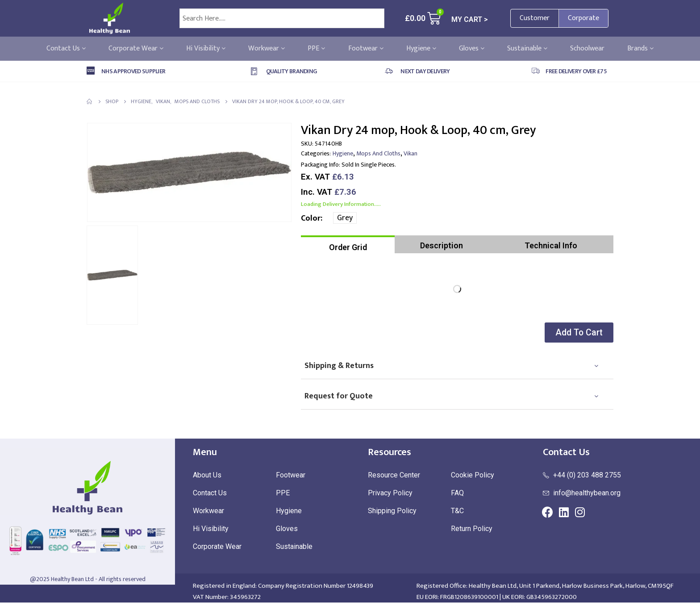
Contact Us (66, 49)
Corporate (583, 18)
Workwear (267, 49)
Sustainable (527, 49)
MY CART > (470, 19)
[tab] (348, 244)
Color (311, 218)
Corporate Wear (136, 49)
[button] (577, 333)
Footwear (366, 49)
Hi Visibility (206, 49)
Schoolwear (587, 49)
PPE (316, 49)
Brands (640, 49)
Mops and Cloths (378, 153)
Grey (345, 218)
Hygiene (421, 49)
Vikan (410, 153)
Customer (535, 18)
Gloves (472, 49)
